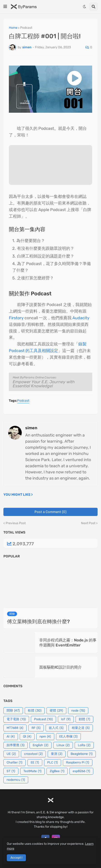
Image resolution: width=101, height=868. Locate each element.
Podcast (26, 28)
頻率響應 (16, 745)
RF (36, 728)
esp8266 (81, 771)
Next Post (88, 523)
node (78, 711)
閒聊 (13, 711)
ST (11, 771)
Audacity (81, 318)
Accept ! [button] (16, 858)
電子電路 (16, 719)
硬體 (56, 711)
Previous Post (16, 523)
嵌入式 (56, 728)
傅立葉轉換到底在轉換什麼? (38, 622)
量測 (57, 754)
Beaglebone (82, 754)
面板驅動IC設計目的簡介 (60, 667)
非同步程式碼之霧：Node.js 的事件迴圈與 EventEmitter (68, 643)
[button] (5, 7)
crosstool (33, 754)
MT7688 (15, 728)
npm (45, 737)
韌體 (84, 719)
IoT (66, 719)
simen (31, 428)
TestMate (32, 771)
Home (13, 28)
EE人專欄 (68, 737)
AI (11, 737)
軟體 (35, 711)
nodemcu (16, 780)
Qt (27, 737)
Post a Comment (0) (50, 512)
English (41, 745)
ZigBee (57, 771)
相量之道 (81, 728)
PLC (53, 763)
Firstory (16, 318)
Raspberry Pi (78, 763)
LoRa (84, 745)
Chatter (15, 763)
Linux (63, 745)
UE (11, 754)
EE (35, 763)
